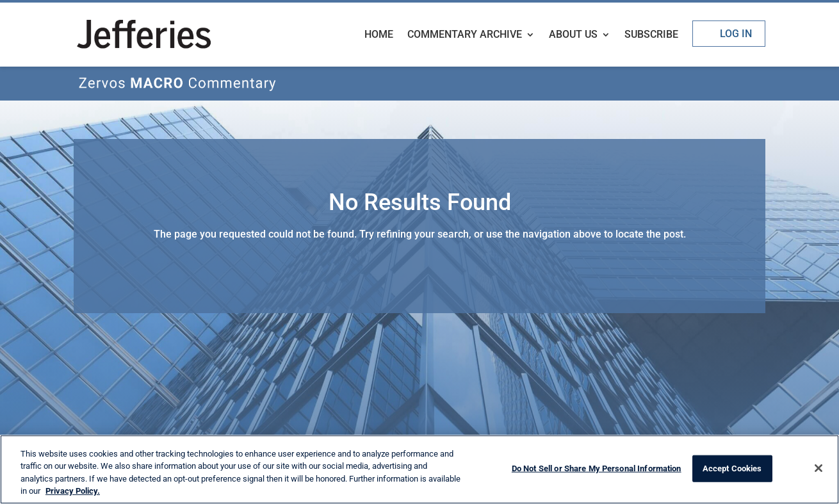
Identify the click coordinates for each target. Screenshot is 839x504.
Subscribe (651, 35)
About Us (573, 35)
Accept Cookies (732, 468)
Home (379, 35)
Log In (736, 34)
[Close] (819, 468)
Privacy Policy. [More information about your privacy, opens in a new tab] (73, 491)
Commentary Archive (465, 35)
